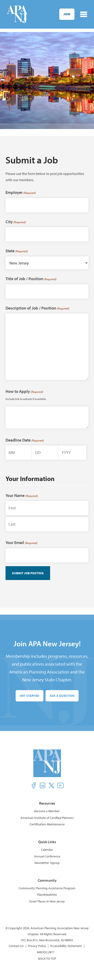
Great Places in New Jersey (47, 901)
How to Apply (24, 391)
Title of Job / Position (31, 279)
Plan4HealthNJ (47, 895)
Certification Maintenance (47, 824)
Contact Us (16, 946)
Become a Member (47, 811)
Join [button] (67, 14)
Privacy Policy (37, 946)
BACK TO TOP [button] (47, 959)
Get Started (30, 696)
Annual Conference (47, 856)
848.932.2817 (46, 952)
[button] (34, 785)
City (16, 222)
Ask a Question (62, 696)
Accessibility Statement (66, 946)
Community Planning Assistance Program (47, 888)
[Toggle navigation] (84, 14)
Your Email (21, 543)
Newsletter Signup (47, 863)
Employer (21, 192)
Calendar (47, 850)
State (17, 251)
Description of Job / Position (37, 308)
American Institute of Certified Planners (47, 818)
